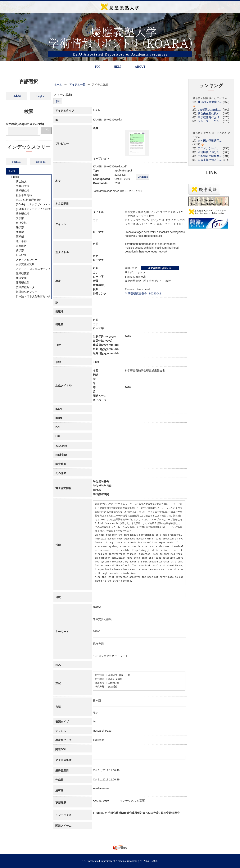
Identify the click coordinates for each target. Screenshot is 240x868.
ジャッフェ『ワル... (210, 121)
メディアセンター (24, 260)
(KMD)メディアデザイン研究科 (32, 209)
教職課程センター (24, 287)
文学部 (17, 218)
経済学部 (19, 223)
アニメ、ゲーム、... (210, 148)
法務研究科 (20, 214)
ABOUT (140, 67)
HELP (118, 67)
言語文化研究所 (23, 264)
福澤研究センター (24, 292)
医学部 (17, 237)
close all (41, 162)
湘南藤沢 (19, 246)
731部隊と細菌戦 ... (210, 110)
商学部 (17, 232)
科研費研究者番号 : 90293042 (143, 293)
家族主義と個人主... (210, 160)
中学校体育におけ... (210, 117)
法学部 (17, 227)
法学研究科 (20, 191)
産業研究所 (20, 273)
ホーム (58, 84)
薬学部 (17, 250)
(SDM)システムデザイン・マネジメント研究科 (41, 204)
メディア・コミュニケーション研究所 (36, 269)
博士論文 (19, 181)
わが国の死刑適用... (210, 141)
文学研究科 (20, 186)
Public (12, 171)
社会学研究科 (21, 195)
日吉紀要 (19, 255)
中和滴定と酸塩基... (210, 156)
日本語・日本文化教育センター (32, 296)
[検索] (23, 131)
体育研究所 (20, 283)
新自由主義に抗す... (210, 113)
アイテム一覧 (77, 84)
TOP (97, 67)
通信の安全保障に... (210, 102)
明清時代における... (210, 152)
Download (143, 177)
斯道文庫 (19, 278)
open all (17, 162)
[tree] (29, 237)
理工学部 (19, 241)
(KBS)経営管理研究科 (26, 200)
